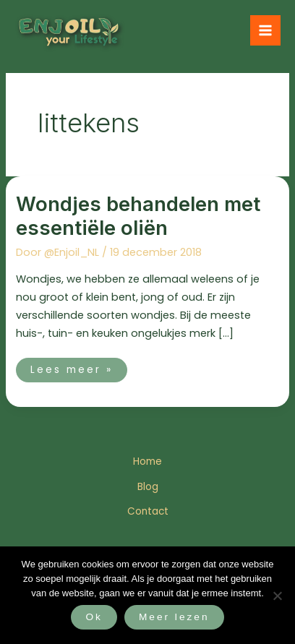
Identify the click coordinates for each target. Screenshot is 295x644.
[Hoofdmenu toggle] (265, 30)
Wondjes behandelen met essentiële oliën (138, 216)
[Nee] (277, 596)
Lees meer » (71, 367)
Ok (94, 617)
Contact (148, 511)
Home (147, 461)
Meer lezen (174, 617)
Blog (148, 487)
